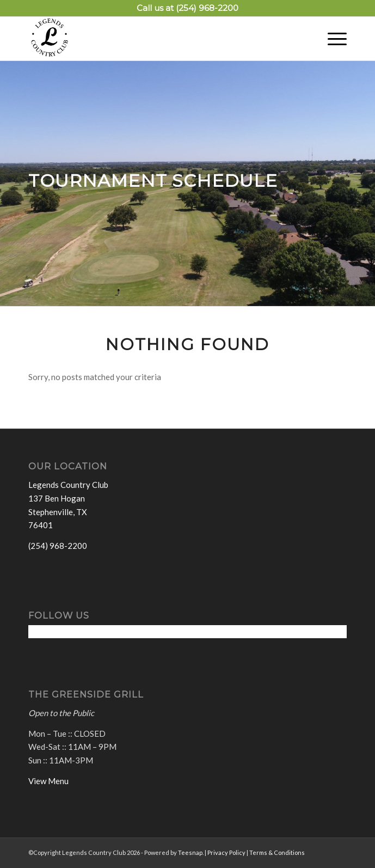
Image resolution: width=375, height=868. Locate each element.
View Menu (48, 781)
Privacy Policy (226, 852)
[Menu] (332, 39)
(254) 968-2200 (207, 8)
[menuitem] (332, 39)
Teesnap (190, 852)
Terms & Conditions (277, 852)
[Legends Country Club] (156, 39)
